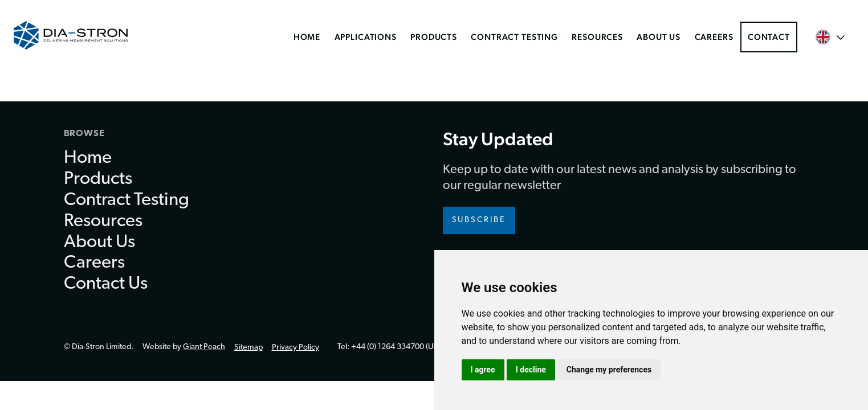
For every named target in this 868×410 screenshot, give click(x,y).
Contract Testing (514, 37)
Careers (714, 37)
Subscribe (479, 220)
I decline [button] (531, 370)
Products (434, 37)
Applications (366, 37)
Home (307, 37)
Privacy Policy (296, 348)
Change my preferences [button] (609, 370)
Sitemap (248, 348)
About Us (659, 37)
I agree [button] (483, 370)
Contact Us (106, 284)
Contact (769, 37)
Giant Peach (204, 347)
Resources (597, 37)
